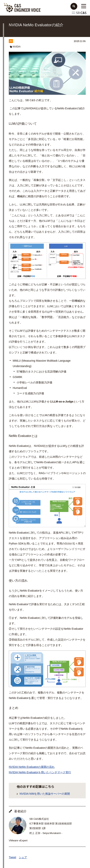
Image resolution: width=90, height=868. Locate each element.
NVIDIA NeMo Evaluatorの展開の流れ (32, 767)
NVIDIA (17, 47)
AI (11, 41)
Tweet (12, 857)
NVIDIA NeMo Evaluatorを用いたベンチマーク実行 (40, 772)
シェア (23, 857)
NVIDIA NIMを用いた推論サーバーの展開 (45, 794)
